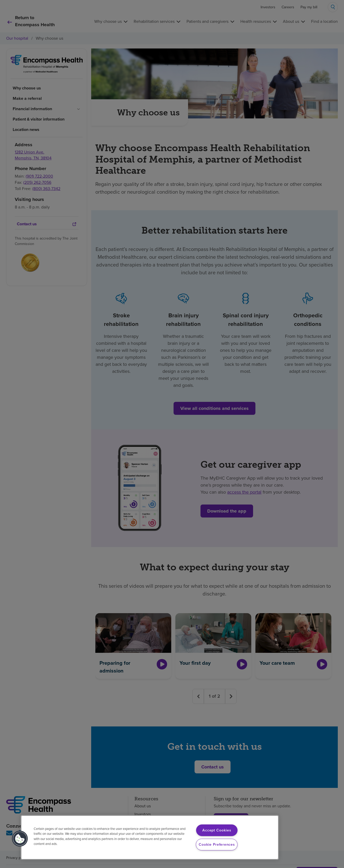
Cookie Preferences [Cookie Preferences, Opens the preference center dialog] (217, 844)
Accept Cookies (217, 830)
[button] (20, 839)
